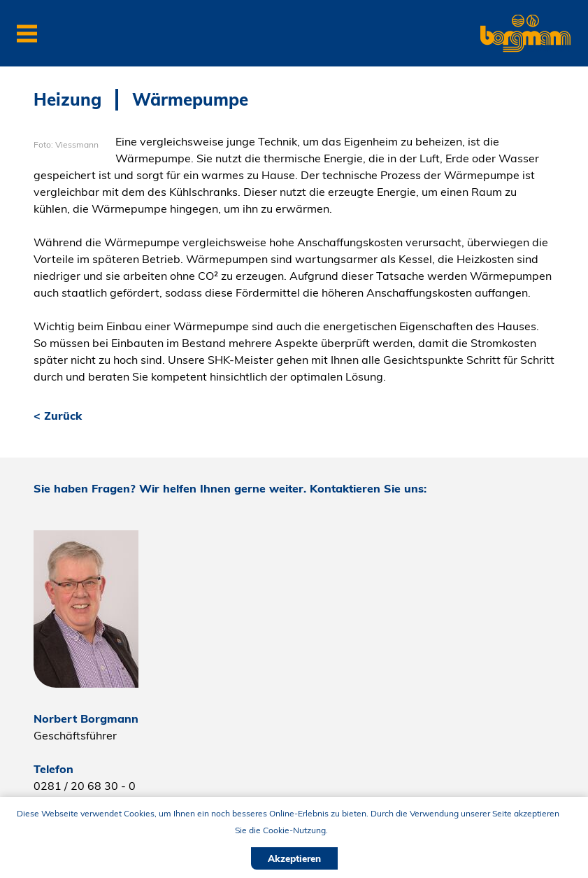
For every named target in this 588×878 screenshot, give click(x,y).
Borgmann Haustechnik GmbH (513, 17)
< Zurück (58, 416)
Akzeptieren (294, 858)
